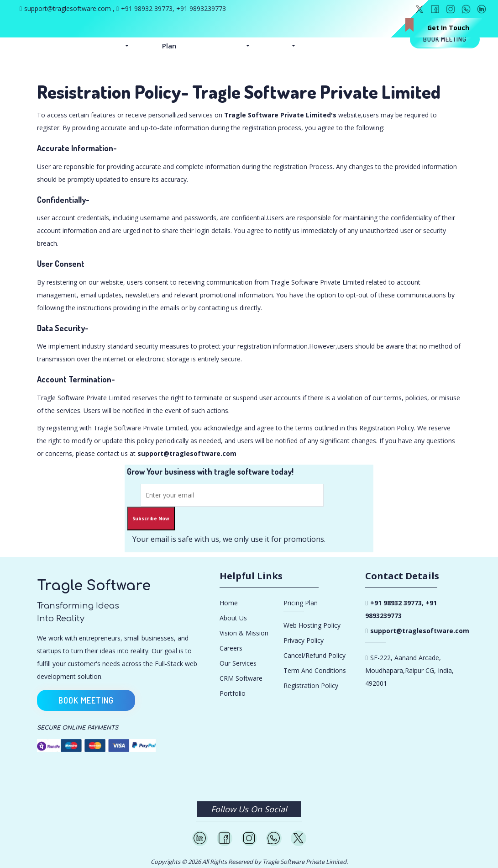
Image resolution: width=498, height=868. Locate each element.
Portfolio (233, 693)
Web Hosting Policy (312, 625)
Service (136, 33)
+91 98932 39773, (149, 8)
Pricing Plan (173, 39)
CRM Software (241, 678)
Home (229, 603)
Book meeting (445, 39)
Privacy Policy (304, 640)
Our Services (238, 663)
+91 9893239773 (201, 8)
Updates (304, 33)
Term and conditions (315, 670)
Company (260, 33)
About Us (233, 618)
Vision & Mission (244, 633)
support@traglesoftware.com (68, 8)
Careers (231, 648)
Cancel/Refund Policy (315, 655)
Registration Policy (311, 685)
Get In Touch (448, 28)
